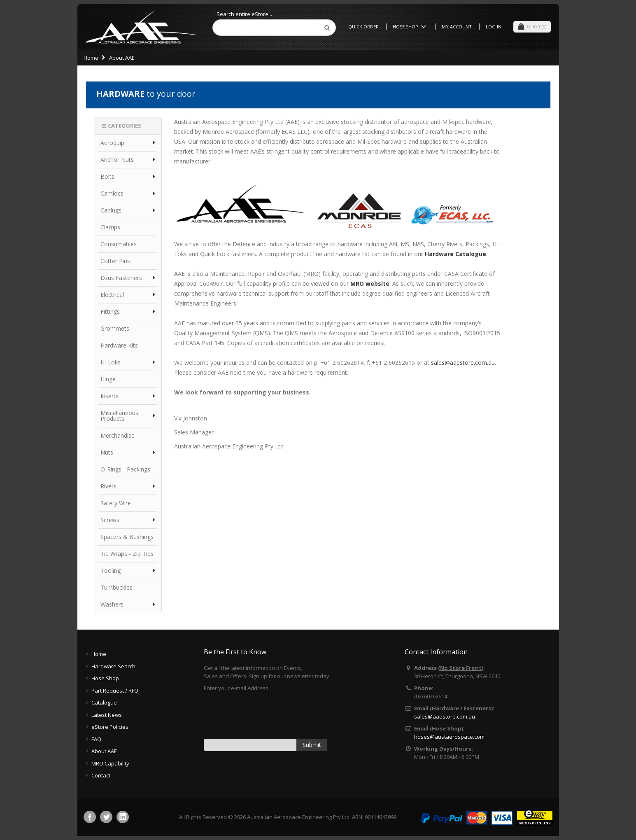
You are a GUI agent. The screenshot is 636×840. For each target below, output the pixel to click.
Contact (101, 775)
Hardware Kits (119, 345)
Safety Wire (116, 503)
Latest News (107, 715)
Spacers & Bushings (127, 537)
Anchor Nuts (117, 160)
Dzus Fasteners (121, 278)
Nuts (107, 452)
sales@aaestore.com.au (463, 363)
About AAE (104, 751)
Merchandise (118, 435)
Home (91, 58)
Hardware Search (113, 666)
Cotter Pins (115, 261)
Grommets (115, 328)
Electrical (112, 295)
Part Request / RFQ (115, 691)
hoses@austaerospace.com (449, 737)
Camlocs (112, 193)
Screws (110, 520)
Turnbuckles (116, 587)
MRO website (370, 283)
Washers (112, 604)
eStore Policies (110, 727)
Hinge (108, 379)
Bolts (107, 176)
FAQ (96, 739)
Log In (494, 27)
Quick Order (363, 27)
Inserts (109, 396)
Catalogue (104, 702)
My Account (457, 27)
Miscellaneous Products (119, 416)
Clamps (110, 227)
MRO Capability (110, 763)
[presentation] (266, 715)
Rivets (108, 486)
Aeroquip (112, 143)
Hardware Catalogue (455, 254)
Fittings (110, 311)
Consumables (119, 244)
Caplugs (111, 210)
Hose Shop (411, 27)
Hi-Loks (111, 362)
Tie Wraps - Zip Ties (127, 554)
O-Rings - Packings (125, 469)
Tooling (111, 570)
